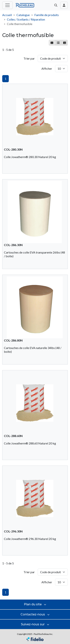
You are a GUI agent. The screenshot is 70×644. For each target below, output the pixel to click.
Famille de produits (47, 15)
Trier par (29, 58)
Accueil (7, 15)
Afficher (47, 68)
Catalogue (23, 15)
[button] (56, 5)
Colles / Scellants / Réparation (26, 19)
